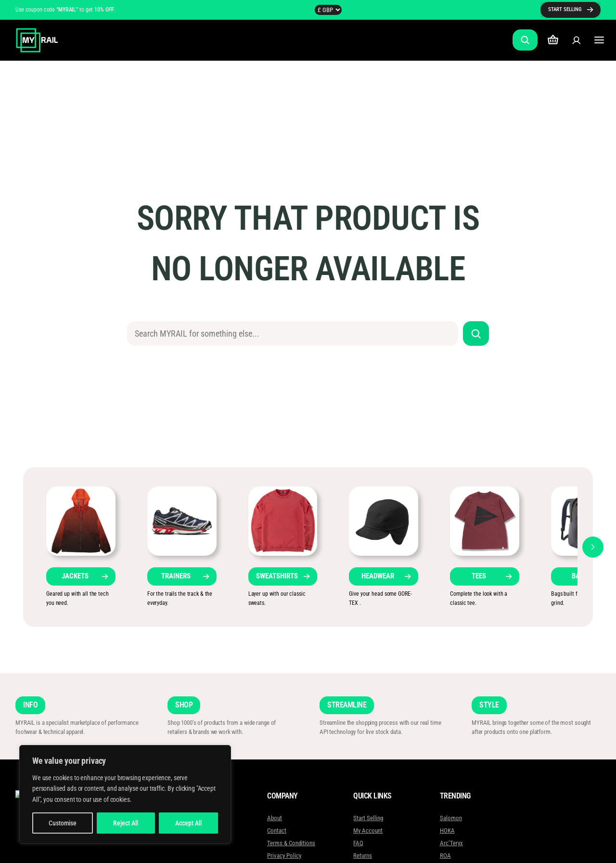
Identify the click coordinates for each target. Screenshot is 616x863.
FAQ (358, 843)
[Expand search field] (525, 40)
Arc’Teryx (451, 843)
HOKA (447, 830)
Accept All (188, 823)
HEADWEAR (378, 576)
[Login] (576, 40)
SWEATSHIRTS (277, 576)
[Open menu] (599, 40)
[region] (125, 794)
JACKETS (75, 576)
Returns (363, 856)
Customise (63, 823)
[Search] (476, 333)
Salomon (450, 818)
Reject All (126, 823)
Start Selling (368, 818)
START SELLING (565, 9)
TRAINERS (176, 576)
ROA (445, 856)
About (275, 818)
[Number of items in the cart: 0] (553, 40)
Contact (277, 830)
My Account (368, 830)
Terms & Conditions (291, 843)
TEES (479, 576)
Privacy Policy (284, 856)
